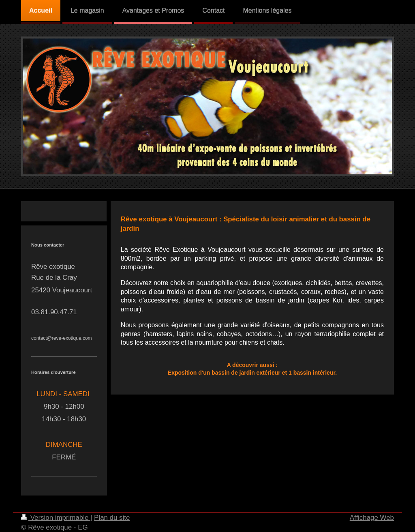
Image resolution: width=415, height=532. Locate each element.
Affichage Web (372, 518)
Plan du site (112, 518)
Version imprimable (56, 518)
